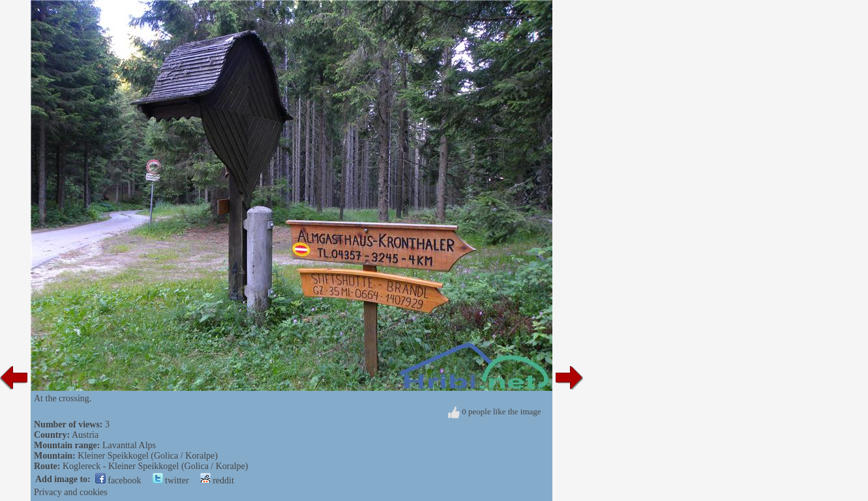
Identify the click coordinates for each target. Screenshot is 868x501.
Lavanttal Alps (129, 445)
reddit (217, 480)
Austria (85, 435)
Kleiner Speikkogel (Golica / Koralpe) (148, 456)
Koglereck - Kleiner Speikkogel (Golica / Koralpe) (156, 466)
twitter (171, 480)
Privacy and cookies (71, 492)
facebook (118, 480)
